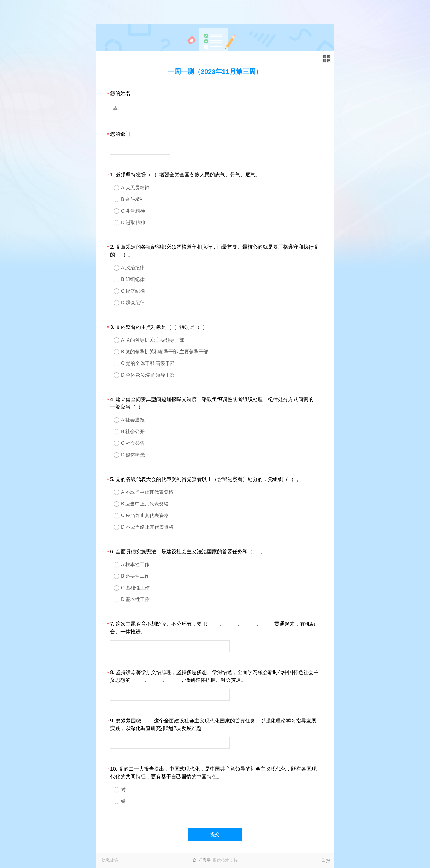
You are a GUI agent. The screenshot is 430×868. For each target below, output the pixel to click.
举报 (326, 861)
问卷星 (205, 860)
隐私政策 (110, 860)
